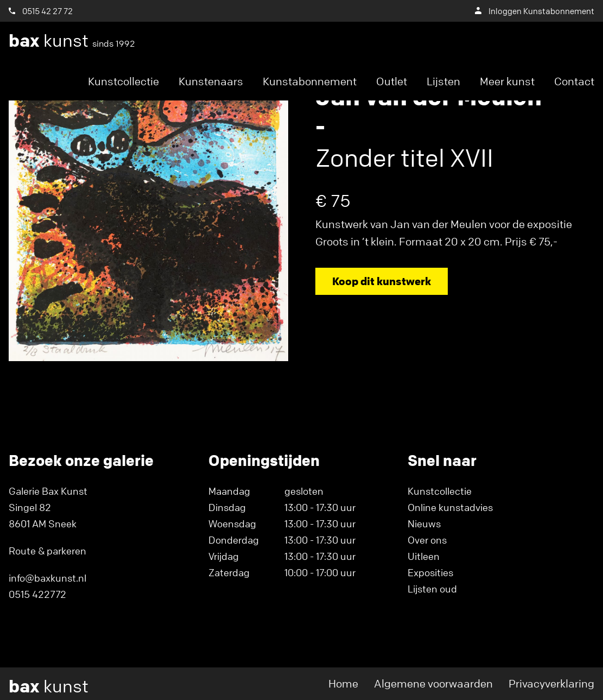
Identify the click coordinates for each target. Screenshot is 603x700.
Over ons (427, 540)
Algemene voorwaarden (433, 683)
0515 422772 (37, 594)
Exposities (430, 572)
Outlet (392, 81)
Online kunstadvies (450, 507)
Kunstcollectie (123, 81)
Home (343, 683)
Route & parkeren (47, 551)
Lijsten (443, 81)
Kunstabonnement (310, 81)
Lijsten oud (432, 589)
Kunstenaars (211, 81)
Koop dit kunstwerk (382, 281)
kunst (72, 41)
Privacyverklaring (551, 683)
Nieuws (424, 524)
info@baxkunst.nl (47, 578)
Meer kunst (507, 81)
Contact (574, 81)
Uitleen (424, 556)
